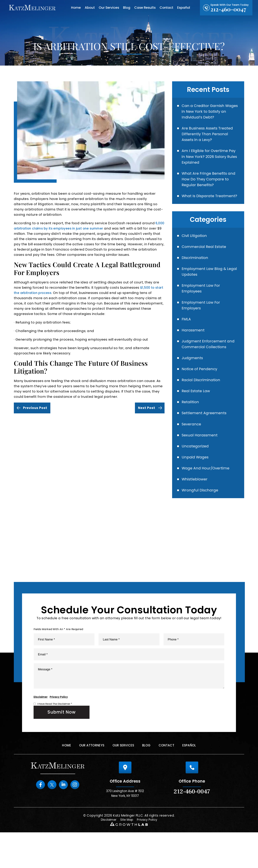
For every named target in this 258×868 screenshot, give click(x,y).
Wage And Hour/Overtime (208, 494)
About (90, 8)
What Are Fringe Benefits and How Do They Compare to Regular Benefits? (211, 185)
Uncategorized (197, 471)
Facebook (37, 820)
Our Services (109, 8)
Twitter (51, 820)
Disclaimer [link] (107, 855)
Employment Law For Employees (203, 305)
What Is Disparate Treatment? (199, 206)
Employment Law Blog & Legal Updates (206, 287)
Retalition (191, 425)
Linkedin (64, 820)
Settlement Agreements (206, 436)
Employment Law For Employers (203, 323)
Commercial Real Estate (206, 261)
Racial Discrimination (203, 402)
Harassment (194, 349)
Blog (127, 8)
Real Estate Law (197, 413)
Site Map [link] (126, 855)
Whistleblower (196, 506)
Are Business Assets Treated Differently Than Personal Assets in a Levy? (209, 136)
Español (184, 8)
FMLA (187, 338)
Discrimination (196, 272)
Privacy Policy (59, 732)
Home (76, 8)
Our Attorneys (89, 781)
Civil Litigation (195, 249)
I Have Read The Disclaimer (55, 738)
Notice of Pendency (201, 390)
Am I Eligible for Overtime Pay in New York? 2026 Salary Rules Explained (210, 161)
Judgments (194, 379)
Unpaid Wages (196, 483)
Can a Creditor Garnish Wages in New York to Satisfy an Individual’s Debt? (210, 112)
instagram (78, 820)
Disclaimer (41, 732)
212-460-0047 (228, 9)
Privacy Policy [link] (148, 855)
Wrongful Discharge (202, 517)
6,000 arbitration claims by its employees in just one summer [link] (79, 228)
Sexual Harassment (201, 459)
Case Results (145, 8)
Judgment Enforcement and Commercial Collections (210, 364)
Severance (193, 448)
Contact (166, 8)
